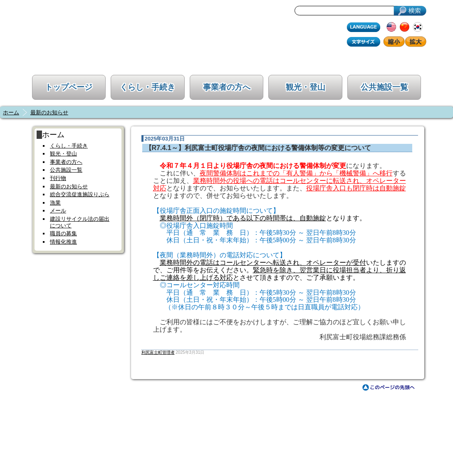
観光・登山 (306, 87)
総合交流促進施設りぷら (80, 194)
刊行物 (58, 178)
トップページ (69, 87)
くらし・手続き (147, 87)
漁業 (55, 203)
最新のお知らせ (49, 112)
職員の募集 (63, 233)
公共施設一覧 (384, 87)
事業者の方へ (227, 87)
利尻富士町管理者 (158, 352)
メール (58, 211)
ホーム (11, 112)
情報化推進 (63, 242)
